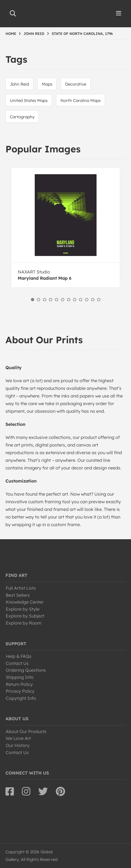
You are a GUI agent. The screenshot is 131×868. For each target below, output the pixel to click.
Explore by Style (23, 609)
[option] (65, 227)
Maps (47, 84)
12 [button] (99, 300)
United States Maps (29, 100)
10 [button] (87, 300)
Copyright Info (21, 698)
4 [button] (51, 300)
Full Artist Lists (21, 588)
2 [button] (39, 300)
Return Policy (19, 684)
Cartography (22, 117)
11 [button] (93, 300)
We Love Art (18, 738)
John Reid (19, 84)
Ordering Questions (26, 670)
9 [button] (81, 300)
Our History (18, 745)
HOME (11, 34)
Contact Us (17, 663)
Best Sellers (18, 595)
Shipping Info (20, 677)
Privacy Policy (20, 691)
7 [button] (69, 300)
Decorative (76, 84)
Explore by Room (24, 623)
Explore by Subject (25, 616)
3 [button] (45, 300)
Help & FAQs (19, 656)
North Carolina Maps (81, 100)
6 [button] (63, 300)
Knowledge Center (25, 602)
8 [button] (75, 300)
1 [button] (33, 300)
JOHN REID (34, 34)
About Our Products (26, 731)
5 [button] (57, 300)
